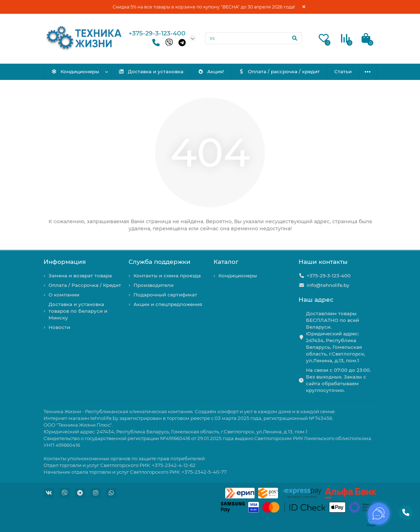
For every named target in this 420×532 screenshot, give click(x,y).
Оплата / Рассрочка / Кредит (85, 285)
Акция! (211, 71)
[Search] (254, 38)
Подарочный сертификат (165, 295)
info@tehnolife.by (328, 285)
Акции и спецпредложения (168, 304)
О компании (64, 295)
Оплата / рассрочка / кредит (279, 71)
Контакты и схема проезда (167, 276)
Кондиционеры (75, 71)
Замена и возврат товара (80, 276)
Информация (65, 262)
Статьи (343, 71)
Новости (59, 327)
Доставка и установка (151, 71)
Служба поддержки (160, 262)
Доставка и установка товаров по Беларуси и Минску (78, 311)
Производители (154, 285)
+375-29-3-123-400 (157, 33)
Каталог (226, 262)
